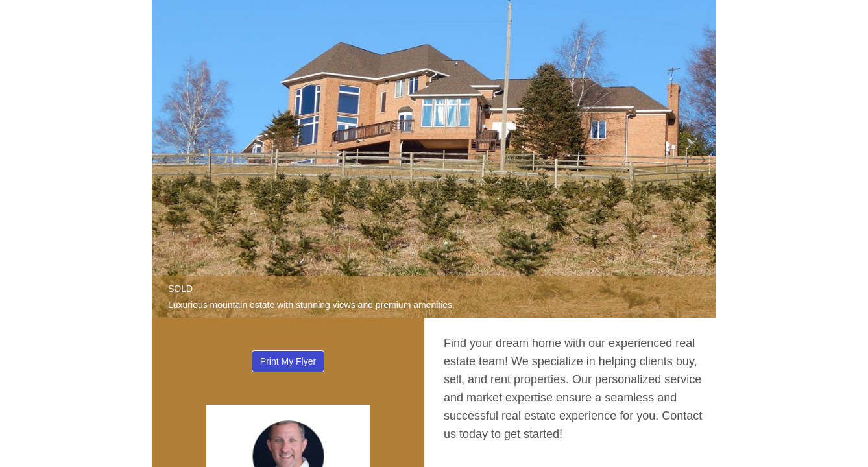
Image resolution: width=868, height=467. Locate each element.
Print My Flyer (288, 361)
